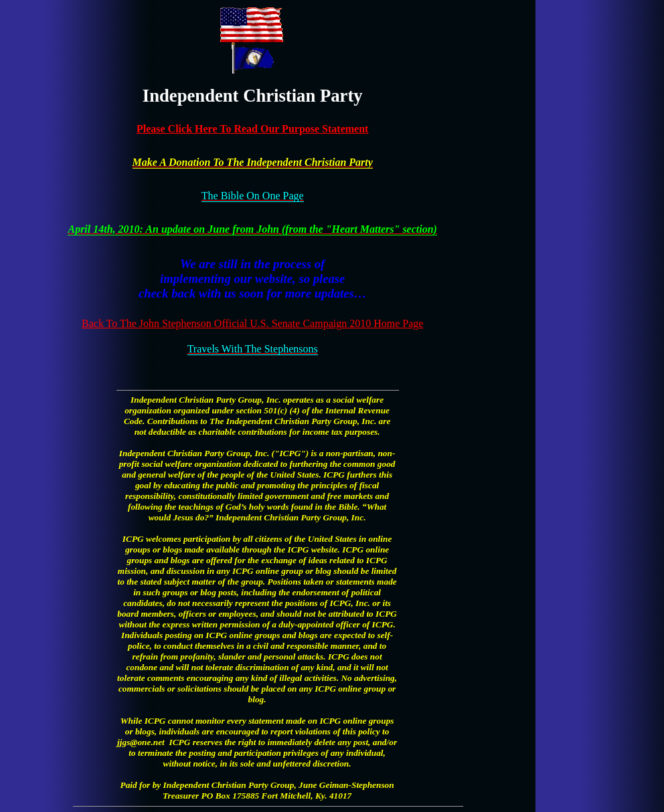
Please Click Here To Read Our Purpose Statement (253, 129)
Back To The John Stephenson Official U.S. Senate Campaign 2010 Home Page (252, 323)
